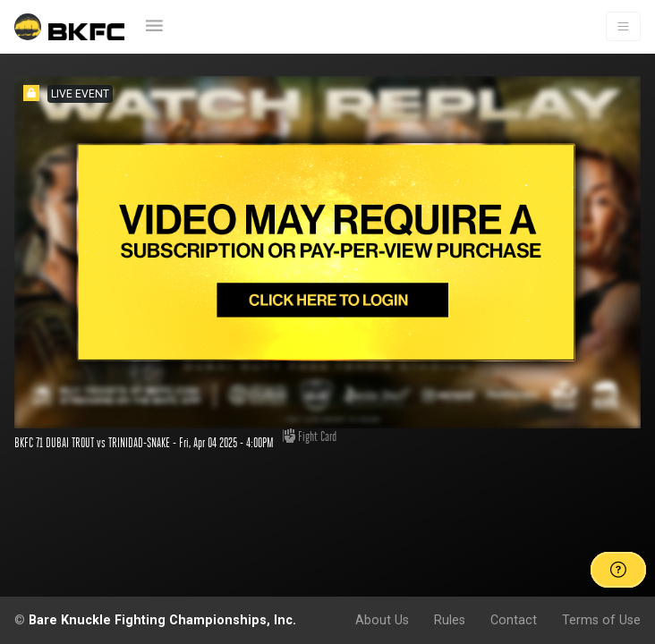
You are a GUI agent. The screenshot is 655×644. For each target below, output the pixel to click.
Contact (514, 620)
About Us (382, 620)
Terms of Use (601, 620)
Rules (450, 620)
